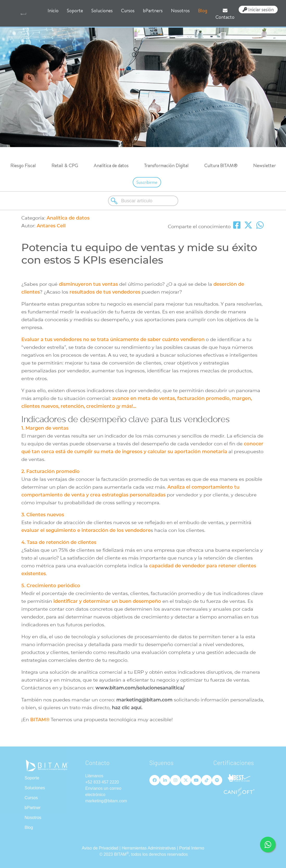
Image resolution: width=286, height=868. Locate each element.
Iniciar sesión (258, 10)
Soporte (75, 11)
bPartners (153, 11)
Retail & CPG (65, 165)
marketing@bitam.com (144, 700)
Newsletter (265, 165)
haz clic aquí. (127, 708)
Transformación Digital (166, 165)
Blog (203, 11)
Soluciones (102, 11)
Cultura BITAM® (221, 165)
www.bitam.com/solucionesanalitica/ (139, 688)
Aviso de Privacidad (100, 848)
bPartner (33, 808)
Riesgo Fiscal (23, 165)
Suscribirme (147, 182)
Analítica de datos (111, 165)
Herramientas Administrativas (149, 848)
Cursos (128, 11)
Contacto (225, 14)
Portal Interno (192, 848)
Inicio (53, 11)
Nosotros (180, 11)
